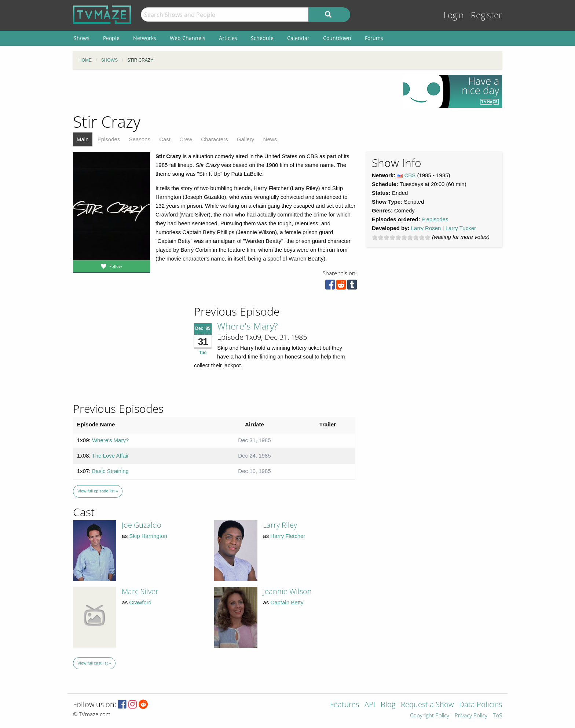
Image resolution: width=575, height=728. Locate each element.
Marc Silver (140, 591)
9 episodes (435, 219)
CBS (410, 175)
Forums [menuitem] (374, 38)
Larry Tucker (461, 228)
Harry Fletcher (288, 536)
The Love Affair (111, 456)
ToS (497, 716)
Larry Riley (280, 525)
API (370, 705)
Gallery (246, 139)
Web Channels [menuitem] (188, 38)
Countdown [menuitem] (337, 38)
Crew (186, 139)
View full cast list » (94, 663)
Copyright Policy (430, 716)
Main (83, 139)
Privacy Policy (471, 716)
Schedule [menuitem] (262, 38)
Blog (388, 705)
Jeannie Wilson (287, 591)
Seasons (140, 139)
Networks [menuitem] (145, 38)
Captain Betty (287, 602)
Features (345, 705)
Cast (165, 139)
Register (486, 15)
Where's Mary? (248, 326)
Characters (214, 139)
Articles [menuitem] (228, 38)
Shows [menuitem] (82, 38)
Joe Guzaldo (142, 525)
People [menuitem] (111, 38)
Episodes (109, 139)
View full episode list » (98, 491)
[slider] (401, 237)
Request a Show (427, 705)
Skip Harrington (148, 536)
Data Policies (481, 705)
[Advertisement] (232, 91)
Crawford (140, 602)
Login (454, 15)
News (270, 139)
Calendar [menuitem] (298, 38)
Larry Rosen (426, 228)
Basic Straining (110, 471)
